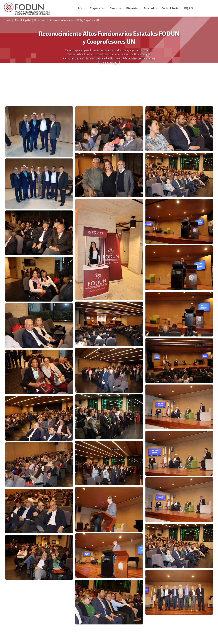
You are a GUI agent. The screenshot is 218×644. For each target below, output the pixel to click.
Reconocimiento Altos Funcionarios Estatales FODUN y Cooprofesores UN (67, 20)
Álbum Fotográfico (23, 20)
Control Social (170, 8)
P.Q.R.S (188, 8)
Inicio (82, 8)
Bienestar (132, 8)
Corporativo (98, 8)
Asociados (150, 8)
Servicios (116, 8)
